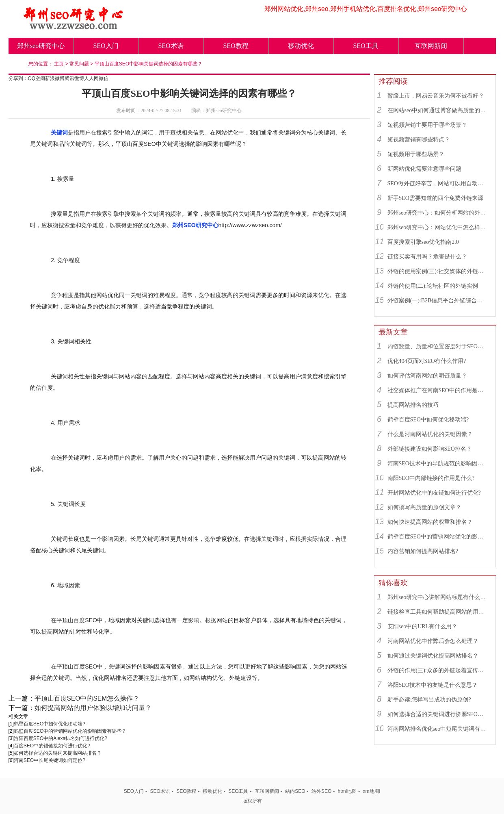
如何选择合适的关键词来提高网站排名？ (58, 753)
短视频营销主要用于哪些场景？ (427, 125)
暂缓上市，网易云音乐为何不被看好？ (436, 96)
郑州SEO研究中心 (195, 225)
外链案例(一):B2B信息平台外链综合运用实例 (438, 301)
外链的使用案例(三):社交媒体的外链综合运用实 (438, 271)
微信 (104, 78)
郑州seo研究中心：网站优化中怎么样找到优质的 (438, 227)
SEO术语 (171, 46)
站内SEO (295, 791)
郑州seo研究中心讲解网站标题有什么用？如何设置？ (438, 597)
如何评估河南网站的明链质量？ (427, 376)
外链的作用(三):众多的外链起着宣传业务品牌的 (438, 670)
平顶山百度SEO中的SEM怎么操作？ (87, 698)
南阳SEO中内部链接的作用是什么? (431, 478)
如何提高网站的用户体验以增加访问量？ (93, 708)
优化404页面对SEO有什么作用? (427, 361)
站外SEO (321, 791)
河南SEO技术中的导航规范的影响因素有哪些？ (438, 463)
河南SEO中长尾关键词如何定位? (50, 760)
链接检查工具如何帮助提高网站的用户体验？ (438, 612)
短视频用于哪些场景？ (416, 154)
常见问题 (79, 64)
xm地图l (372, 791)
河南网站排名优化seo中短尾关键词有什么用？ (438, 729)
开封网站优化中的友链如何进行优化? (434, 493)
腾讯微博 (74, 78)
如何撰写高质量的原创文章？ (424, 507)
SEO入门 (106, 46)
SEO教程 (236, 46)
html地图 (347, 791)
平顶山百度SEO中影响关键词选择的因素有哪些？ (148, 64)
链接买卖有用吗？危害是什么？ (427, 257)
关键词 (59, 132)
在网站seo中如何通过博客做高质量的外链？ (438, 110)
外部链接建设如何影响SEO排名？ (430, 449)
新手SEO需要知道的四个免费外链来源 (435, 198)
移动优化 (301, 46)
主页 (59, 64)
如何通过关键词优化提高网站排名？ (433, 656)
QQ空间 (37, 78)
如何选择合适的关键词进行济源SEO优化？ (438, 714)
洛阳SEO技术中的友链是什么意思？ (433, 685)
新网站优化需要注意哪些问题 (424, 169)
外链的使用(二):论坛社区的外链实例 (433, 286)
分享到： (18, 78)
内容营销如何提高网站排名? (423, 551)
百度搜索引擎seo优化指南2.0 (423, 242)
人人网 (91, 78)
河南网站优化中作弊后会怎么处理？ (433, 641)
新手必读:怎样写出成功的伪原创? (429, 700)
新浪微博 (55, 78)
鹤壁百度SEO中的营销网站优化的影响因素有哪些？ (70, 731)
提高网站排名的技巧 (413, 405)
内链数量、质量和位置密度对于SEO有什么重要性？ (438, 346)
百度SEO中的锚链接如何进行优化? (52, 746)
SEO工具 (366, 46)
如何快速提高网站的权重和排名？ (430, 522)
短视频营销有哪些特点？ (419, 140)
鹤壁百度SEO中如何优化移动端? (50, 724)
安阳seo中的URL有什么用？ (423, 626)
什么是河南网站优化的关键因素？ (430, 434)
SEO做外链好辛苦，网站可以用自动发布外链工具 (438, 183)
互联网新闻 (431, 46)
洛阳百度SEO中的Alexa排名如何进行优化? (61, 738)
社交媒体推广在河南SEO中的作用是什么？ (438, 390)
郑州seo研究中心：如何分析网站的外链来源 (438, 213)
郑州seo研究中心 (41, 46)
